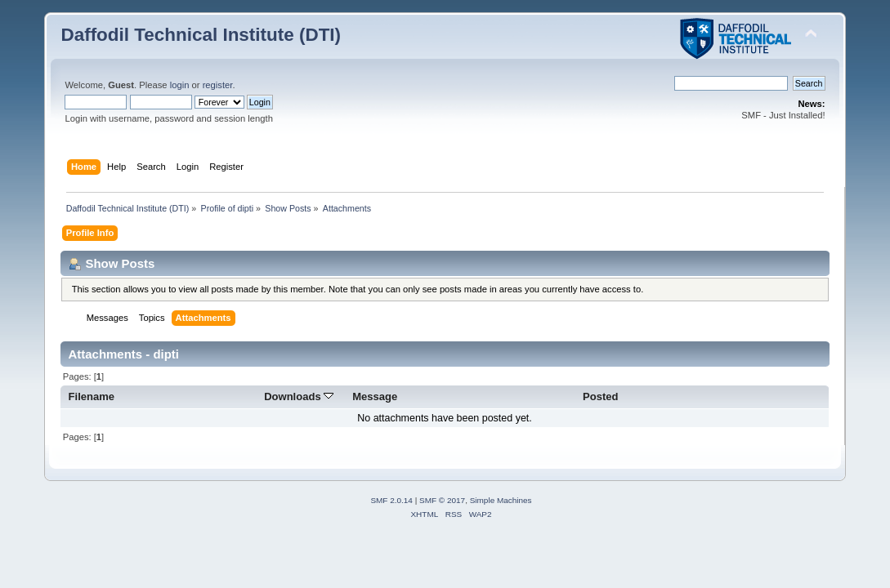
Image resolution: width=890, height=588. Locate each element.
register (218, 85)
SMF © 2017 (442, 500)
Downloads (299, 396)
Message (375, 396)
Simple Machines (501, 500)
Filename (92, 396)
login (180, 85)
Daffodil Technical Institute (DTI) (201, 35)
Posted (600, 396)
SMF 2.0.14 (391, 500)
